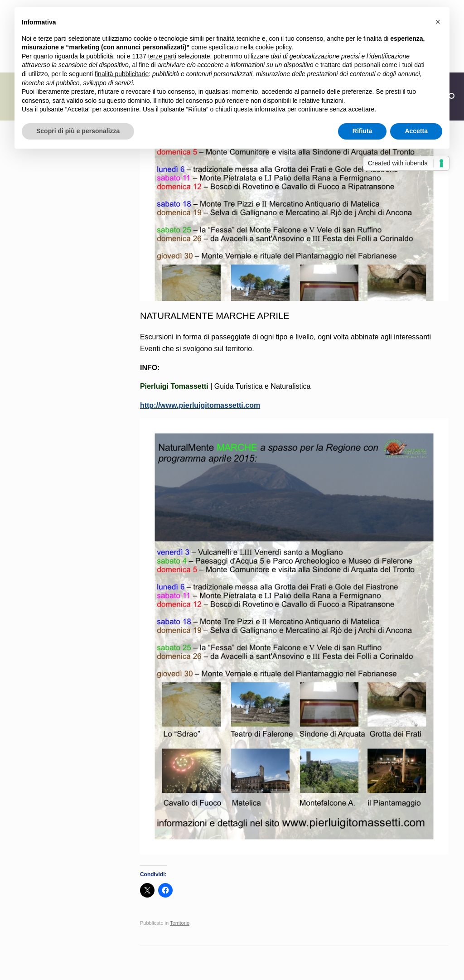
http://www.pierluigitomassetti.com (200, 405)
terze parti (162, 56)
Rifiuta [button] (362, 131)
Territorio (180, 923)
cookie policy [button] (273, 47)
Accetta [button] (416, 131)
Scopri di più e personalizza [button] (78, 131)
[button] (438, 22)
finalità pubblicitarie (122, 74)
